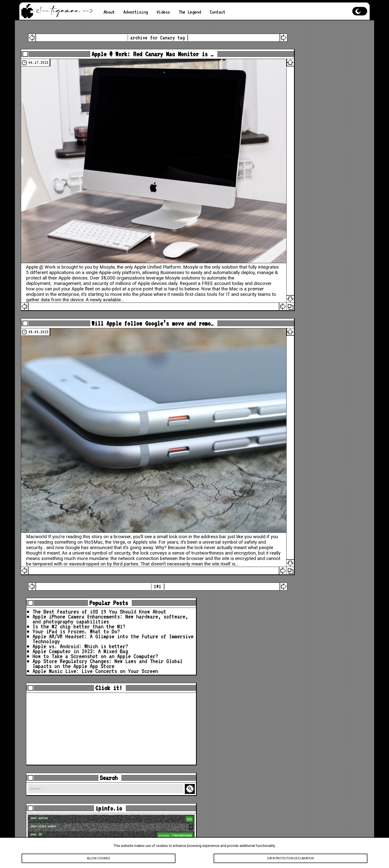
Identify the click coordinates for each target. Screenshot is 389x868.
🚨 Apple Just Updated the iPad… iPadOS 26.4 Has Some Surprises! (311, 759)
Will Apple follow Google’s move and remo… (140, 299)
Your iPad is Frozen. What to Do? (314, 83)
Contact (226, 12)
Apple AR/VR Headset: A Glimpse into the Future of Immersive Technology (316, 96)
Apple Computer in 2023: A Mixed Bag (318, 118)
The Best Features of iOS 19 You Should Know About (318, 44)
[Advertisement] (315, 213)
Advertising (138, 12)
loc (316, 369)
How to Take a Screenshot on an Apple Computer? (316, 128)
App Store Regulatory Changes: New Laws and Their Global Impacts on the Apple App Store (316, 140)
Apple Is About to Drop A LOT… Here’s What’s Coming (315, 727)
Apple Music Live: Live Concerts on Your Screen (318, 153)
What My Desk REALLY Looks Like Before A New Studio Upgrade (316, 786)
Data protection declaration (290, 858)
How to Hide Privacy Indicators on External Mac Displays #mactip (316, 774)
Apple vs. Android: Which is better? (312, 108)
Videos (168, 12)
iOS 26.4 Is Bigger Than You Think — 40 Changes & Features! (316, 742)
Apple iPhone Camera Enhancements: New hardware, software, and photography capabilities (312, 59)
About (110, 12)
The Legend (196, 12)
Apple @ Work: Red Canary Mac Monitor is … (140, 56)
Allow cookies (98, 858)
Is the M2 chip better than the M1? (316, 73)
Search (356, 273)
